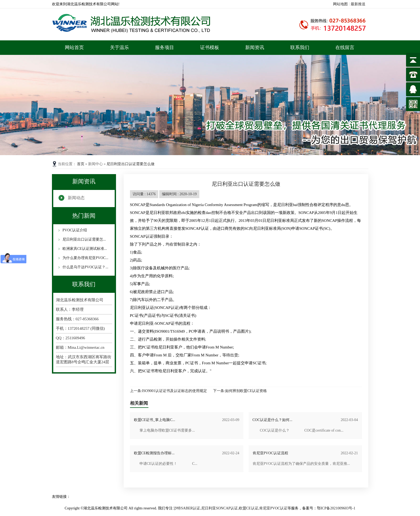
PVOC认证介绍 (74, 230)
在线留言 (345, 47)
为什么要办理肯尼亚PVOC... (85, 258)
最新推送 (358, 4)
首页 (81, 164)
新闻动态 (76, 198)
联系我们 (300, 47)
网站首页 (74, 47)
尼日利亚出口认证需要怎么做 (131, 164)
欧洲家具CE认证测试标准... (84, 249)
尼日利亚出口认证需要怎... (84, 239)
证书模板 (210, 47)
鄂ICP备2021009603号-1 (336, 508)
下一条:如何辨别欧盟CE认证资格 (240, 391)
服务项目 (165, 47)
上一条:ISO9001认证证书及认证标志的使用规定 (168, 391)
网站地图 (340, 4)
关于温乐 (119, 47)
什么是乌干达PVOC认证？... (85, 267)
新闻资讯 (255, 47)
